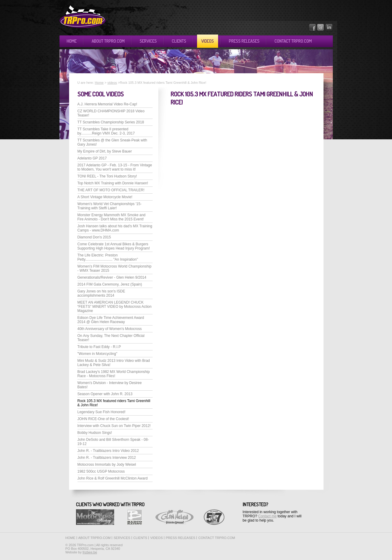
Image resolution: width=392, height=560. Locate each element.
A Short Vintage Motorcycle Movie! (105, 197)
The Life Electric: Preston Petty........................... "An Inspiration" (108, 257)
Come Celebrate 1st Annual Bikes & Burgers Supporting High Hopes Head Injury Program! (114, 246)
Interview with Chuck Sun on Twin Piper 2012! (114, 426)
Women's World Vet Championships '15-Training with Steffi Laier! (110, 206)
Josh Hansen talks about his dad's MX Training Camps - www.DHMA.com (115, 228)
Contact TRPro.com (293, 41)
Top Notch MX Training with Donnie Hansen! (113, 183)
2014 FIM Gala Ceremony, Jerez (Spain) (110, 284)
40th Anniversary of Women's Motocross (110, 329)
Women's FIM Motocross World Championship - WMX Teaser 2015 (115, 268)
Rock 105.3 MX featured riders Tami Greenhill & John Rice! (114, 403)
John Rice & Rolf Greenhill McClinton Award (113, 478)
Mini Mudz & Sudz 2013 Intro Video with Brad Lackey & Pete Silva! (114, 363)
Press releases (244, 41)
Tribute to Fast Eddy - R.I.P (99, 347)
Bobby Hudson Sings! (95, 433)
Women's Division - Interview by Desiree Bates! (110, 385)
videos (112, 83)
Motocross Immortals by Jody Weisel (107, 465)
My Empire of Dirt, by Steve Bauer (105, 151)
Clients (179, 41)
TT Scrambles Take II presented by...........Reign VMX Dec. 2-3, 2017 (106, 131)
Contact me (267, 516)
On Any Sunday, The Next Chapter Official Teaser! (111, 338)
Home (72, 41)
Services (148, 41)
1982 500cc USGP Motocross (101, 471)
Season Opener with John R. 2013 (105, 394)
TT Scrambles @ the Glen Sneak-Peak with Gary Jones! (112, 142)
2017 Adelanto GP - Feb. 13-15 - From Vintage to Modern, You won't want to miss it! (115, 167)
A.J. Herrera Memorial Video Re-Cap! (107, 104)
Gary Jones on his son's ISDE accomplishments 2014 (101, 293)
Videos (208, 41)
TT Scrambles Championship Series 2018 (111, 122)
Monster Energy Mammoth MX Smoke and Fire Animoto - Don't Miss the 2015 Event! (112, 217)
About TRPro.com (108, 41)
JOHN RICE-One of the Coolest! (103, 419)
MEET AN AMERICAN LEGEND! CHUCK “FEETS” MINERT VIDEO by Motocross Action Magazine (115, 307)
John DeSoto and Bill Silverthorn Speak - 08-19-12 (113, 442)
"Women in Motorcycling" (97, 354)
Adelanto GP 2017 (92, 158)
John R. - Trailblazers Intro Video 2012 (108, 451)
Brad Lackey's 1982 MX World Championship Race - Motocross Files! (114, 374)
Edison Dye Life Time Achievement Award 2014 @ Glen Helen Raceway (111, 320)
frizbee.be (90, 552)
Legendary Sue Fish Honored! (102, 412)
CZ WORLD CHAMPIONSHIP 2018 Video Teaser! (111, 113)
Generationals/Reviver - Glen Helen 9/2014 (112, 277)
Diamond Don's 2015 (94, 237)
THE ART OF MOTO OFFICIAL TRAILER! (111, 190)
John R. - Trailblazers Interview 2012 (107, 458)
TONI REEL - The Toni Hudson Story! (107, 176)
